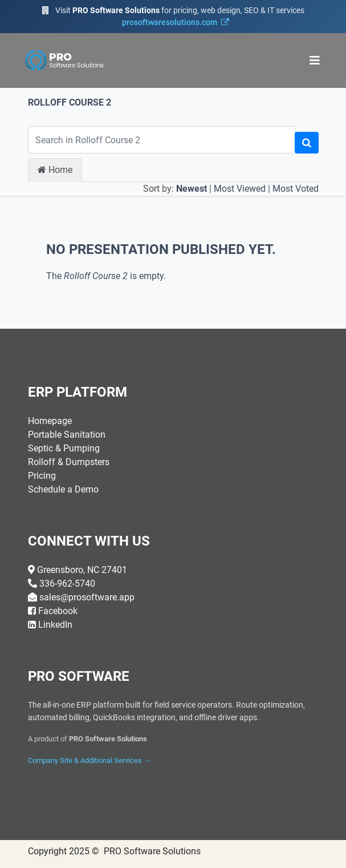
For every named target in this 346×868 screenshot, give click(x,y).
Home (55, 170)
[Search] (307, 143)
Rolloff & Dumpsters (69, 462)
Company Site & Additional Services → (89, 760)
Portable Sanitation (67, 435)
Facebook (58, 611)
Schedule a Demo (63, 489)
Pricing (42, 476)
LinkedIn (55, 625)
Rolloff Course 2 (70, 102)
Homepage (50, 421)
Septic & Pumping (64, 448)
